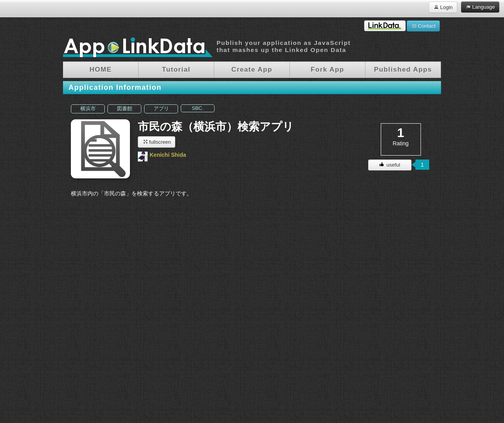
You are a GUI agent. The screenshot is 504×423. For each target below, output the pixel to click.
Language (480, 7)
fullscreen (157, 142)
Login (443, 7)
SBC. (197, 108)
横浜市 (88, 109)
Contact (423, 26)
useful (390, 165)
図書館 (125, 109)
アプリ (161, 109)
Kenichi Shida (168, 155)
